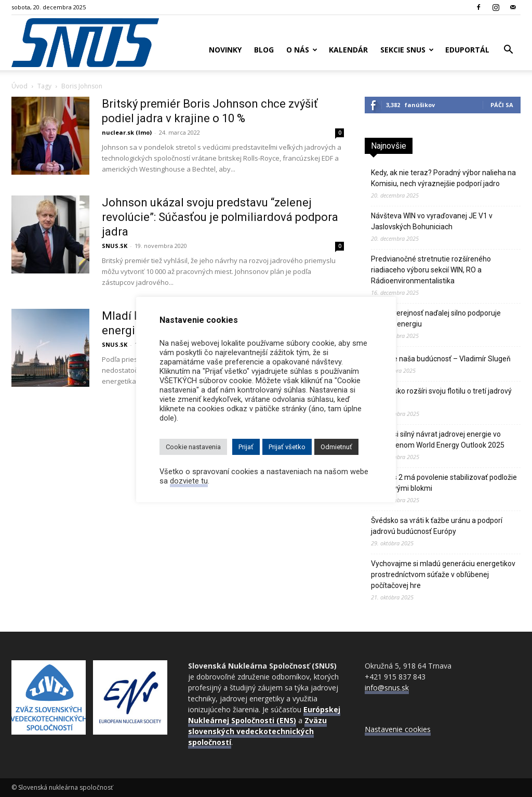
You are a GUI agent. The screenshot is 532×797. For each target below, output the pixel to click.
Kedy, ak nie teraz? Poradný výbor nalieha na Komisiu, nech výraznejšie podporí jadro (443, 178)
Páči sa (502, 105)
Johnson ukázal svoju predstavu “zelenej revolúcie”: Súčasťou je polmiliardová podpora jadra (220, 217)
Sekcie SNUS (407, 50)
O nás (302, 50)
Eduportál (467, 50)
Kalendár (348, 50)
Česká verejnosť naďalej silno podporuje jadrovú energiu (436, 318)
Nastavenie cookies (398, 729)
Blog (264, 50)
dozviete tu (189, 481)
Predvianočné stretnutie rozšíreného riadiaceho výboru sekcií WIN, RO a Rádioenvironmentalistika (431, 270)
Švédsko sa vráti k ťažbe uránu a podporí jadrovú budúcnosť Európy (437, 526)
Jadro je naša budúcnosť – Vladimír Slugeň (441, 359)
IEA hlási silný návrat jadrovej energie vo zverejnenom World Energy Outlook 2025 (438, 440)
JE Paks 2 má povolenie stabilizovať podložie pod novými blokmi (444, 483)
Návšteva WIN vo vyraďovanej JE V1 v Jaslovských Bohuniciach (432, 221)
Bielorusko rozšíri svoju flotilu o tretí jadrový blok (441, 396)
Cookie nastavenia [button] (193, 447)
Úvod (19, 86)
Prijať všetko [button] (287, 447)
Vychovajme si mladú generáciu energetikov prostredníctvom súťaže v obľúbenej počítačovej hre (443, 574)
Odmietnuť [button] (336, 447)
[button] (508, 51)
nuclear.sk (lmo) (127, 132)
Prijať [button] (246, 447)
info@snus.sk (387, 688)
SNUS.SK (115, 246)
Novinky (225, 50)
